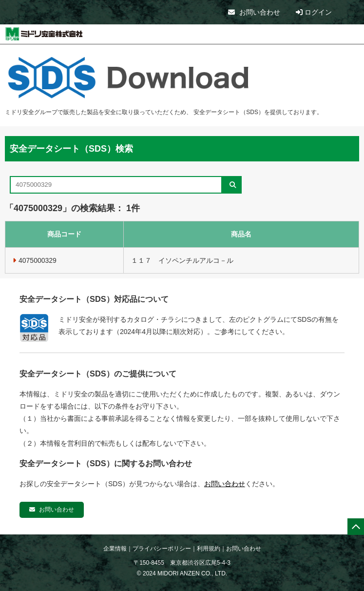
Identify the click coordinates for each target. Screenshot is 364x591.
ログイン (314, 12)
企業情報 (115, 549)
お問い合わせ (254, 12)
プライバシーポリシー (162, 549)
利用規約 (209, 549)
